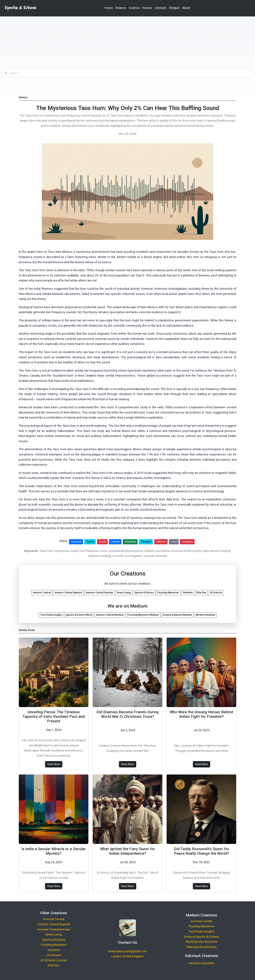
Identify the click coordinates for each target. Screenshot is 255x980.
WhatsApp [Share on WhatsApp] (131, 542)
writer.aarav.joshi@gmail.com (127, 951)
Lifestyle (161, 8)
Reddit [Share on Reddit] (103, 542)
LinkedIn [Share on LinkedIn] (116, 542)
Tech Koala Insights (201, 931)
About (186, 8)
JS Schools (54, 955)
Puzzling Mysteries (54, 945)
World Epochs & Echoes (201, 942)
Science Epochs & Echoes (201, 937)
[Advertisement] (127, 43)
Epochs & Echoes (54, 940)
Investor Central (54, 919)
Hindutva (54, 950)
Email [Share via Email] (174, 542)
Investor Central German (54, 929)
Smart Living (54, 934)
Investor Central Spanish (54, 924)
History (147, 8)
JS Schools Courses (54, 960)
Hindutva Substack (201, 963)
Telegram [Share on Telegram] (146, 542)
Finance (121, 8)
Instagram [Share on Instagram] (188, 542)
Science (134, 8)
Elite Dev (54, 965)
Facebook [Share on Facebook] (76, 542)
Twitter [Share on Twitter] (90, 542)
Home (109, 8)
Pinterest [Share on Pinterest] (161, 542)
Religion (174, 8)
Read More (54, 764)
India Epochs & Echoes (201, 947)
